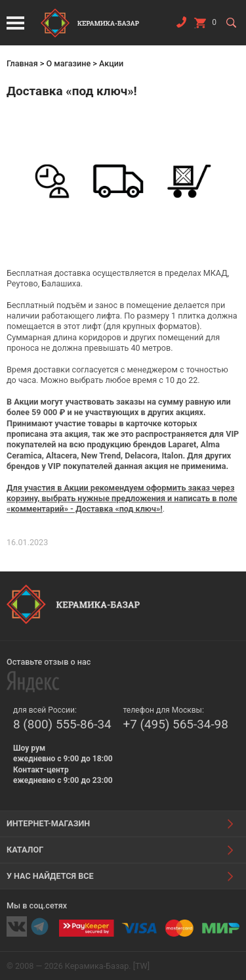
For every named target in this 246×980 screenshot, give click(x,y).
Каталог (25, 850)
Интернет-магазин (48, 823)
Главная (22, 63)
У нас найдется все (50, 876)
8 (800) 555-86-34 (62, 724)
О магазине (68, 63)
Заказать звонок (181, 25)
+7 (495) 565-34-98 (176, 724)
